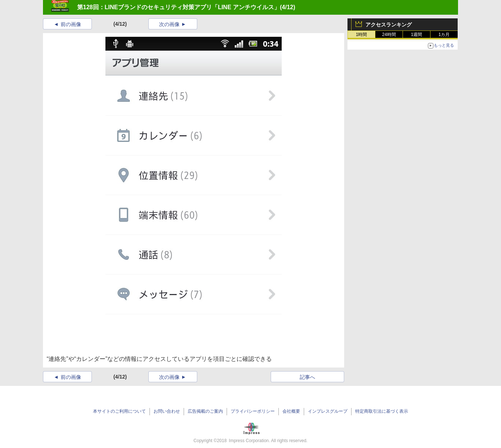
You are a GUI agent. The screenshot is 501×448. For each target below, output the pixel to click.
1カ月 (444, 35)
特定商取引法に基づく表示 (382, 411)
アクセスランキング (389, 25)
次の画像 (169, 24)
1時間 (362, 35)
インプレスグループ (328, 411)
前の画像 (71, 24)
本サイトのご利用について (119, 411)
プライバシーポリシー (253, 411)
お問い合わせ (167, 411)
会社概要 (291, 411)
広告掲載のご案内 (205, 411)
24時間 (389, 35)
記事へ (307, 377)
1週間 (417, 35)
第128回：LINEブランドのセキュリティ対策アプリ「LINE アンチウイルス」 (179, 7)
